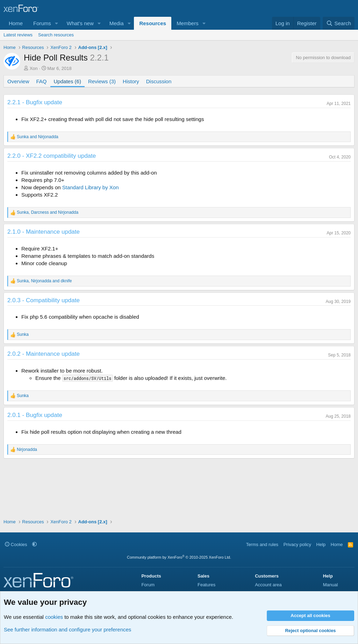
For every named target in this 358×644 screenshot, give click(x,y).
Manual (331, 585)
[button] (57, 23)
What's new (80, 23)
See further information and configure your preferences (67, 629)
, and (48, 212)
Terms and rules (262, 544)
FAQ (42, 81)
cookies (54, 617)
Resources (153, 23)
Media (117, 23)
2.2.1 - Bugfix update (35, 102)
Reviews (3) (102, 81)
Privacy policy (297, 544)
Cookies (16, 544)
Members (188, 23)
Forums (42, 23)
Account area (268, 585)
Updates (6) (67, 81)
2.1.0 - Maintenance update (44, 232)
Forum (148, 585)
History (131, 81)
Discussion (159, 81)
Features (206, 585)
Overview (18, 81)
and (38, 137)
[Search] (339, 23)
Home (16, 23)
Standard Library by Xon (91, 187)
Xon (34, 68)
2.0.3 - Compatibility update (44, 300)
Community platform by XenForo (179, 557)
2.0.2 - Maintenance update (44, 354)
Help (321, 544)
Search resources (56, 35)
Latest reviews (18, 35)
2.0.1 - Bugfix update (35, 415)
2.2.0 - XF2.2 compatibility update (52, 156)
